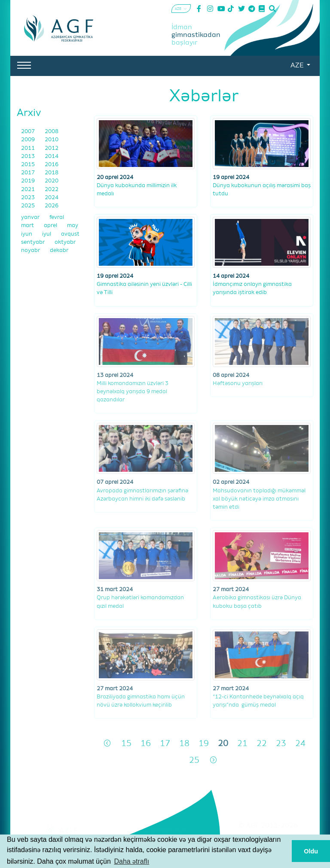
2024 (52, 198)
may (73, 226)
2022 (52, 190)
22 (262, 744)
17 (165, 744)
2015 (29, 165)
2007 (29, 132)
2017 (29, 173)
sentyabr (34, 242)
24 (300, 744)
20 (223, 744)
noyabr (31, 250)
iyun (27, 234)
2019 (29, 181)
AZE (298, 66)
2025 (29, 206)
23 (281, 744)
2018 (52, 173)
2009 (29, 140)
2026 (52, 206)
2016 (52, 165)
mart (28, 226)
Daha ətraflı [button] (131, 861)
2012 (52, 148)
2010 (52, 140)
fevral (57, 217)
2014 (52, 156)
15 (126, 744)
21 (242, 744)
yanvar (31, 217)
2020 (52, 181)
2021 (29, 190)
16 (146, 744)
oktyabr (65, 242)
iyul (47, 234)
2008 (52, 132)
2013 (29, 156)
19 (204, 744)
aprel (51, 226)
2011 (29, 148)
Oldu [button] (311, 851)
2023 (29, 198)
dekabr (59, 250)
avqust (70, 234)
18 (184, 744)
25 (194, 760)
